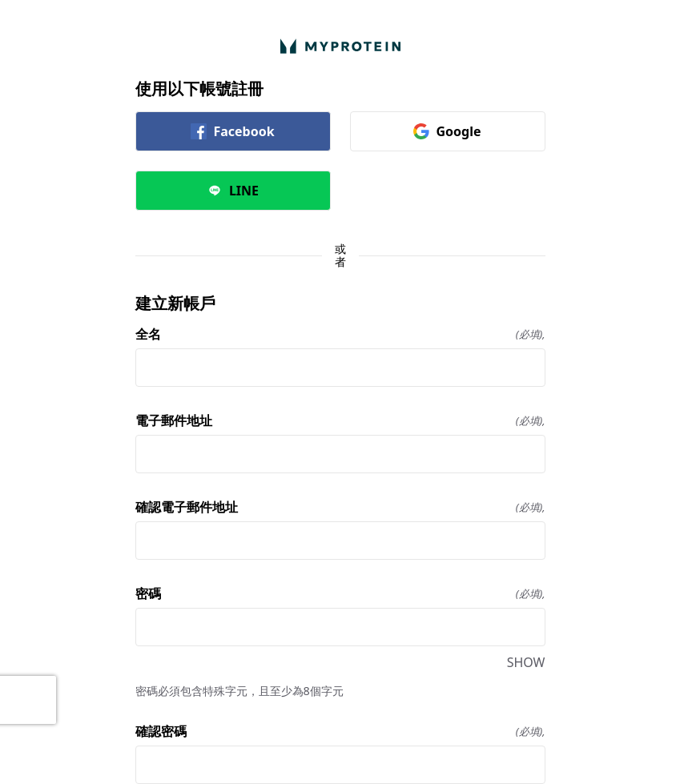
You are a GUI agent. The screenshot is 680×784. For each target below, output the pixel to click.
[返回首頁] (340, 46)
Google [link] (447, 131)
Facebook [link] (232, 131)
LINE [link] (233, 191)
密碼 (340, 593)
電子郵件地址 (340, 420)
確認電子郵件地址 (340, 507)
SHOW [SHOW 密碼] (526, 662)
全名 (340, 334)
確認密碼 (340, 731)
